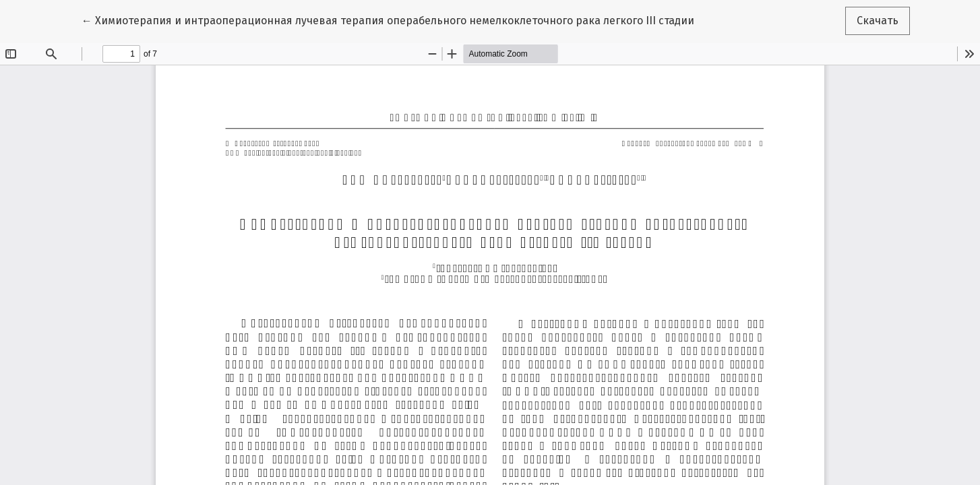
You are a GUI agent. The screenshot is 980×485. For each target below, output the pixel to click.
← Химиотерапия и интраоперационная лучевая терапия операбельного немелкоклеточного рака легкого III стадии (388, 20)
